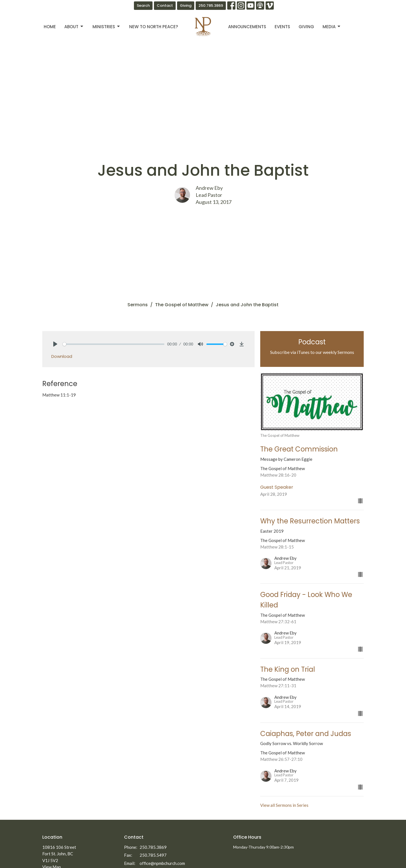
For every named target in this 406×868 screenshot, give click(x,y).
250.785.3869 (211, 5)
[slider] (113, 344)
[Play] (55, 344)
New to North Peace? (154, 27)
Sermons (138, 305)
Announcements (247, 27)
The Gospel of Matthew (182, 305)
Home (50, 27)
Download (62, 356)
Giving (186, 5)
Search (143, 5)
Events (282, 27)
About (74, 27)
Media (332, 27)
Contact (165, 5)
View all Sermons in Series (284, 805)
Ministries (107, 27)
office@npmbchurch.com (162, 863)
